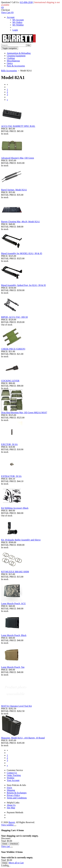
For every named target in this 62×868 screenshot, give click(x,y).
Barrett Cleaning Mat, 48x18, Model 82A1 (20, 222)
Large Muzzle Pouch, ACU (13, 603)
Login (15, 30)
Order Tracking (14, 775)
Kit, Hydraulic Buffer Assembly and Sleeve (21, 540)
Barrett (12, 822)
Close (5, 844)
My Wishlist (18, 25)
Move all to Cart (16, 863)
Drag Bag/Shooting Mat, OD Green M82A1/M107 (24, 413)
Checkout (5, 10)
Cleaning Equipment (16, 56)
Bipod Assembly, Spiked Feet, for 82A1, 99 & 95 (23, 285)
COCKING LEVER (10, 381)
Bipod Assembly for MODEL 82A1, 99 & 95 (22, 253)
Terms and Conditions (17, 798)
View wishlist (8, 825)
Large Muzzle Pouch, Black (14, 635)
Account (11, 17)
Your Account (13, 780)
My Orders (17, 22)
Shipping (11, 790)
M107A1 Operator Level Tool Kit (16, 706)
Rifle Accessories (9, 71)
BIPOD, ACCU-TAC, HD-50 (14, 317)
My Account (18, 20)
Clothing (11, 58)
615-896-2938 (26, 2)
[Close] (15, 826)
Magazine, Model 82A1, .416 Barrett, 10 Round (23, 738)
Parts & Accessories (16, 66)
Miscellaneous (13, 61)
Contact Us (12, 773)
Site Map (11, 808)
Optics (10, 63)
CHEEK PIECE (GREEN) (13, 349)
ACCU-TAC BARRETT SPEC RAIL (18, 126)
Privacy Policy (13, 795)
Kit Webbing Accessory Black (15, 508)
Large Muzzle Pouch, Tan (13, 667)
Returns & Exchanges (17, 793)
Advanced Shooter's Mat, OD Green (18, 158)
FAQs (9, 788)
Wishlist (11, 778)
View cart (6, 846)
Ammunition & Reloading (19, 53)
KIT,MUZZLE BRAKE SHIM (15, 572)
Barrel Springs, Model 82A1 (14, 190)
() (2, 7)
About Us (11, 805)
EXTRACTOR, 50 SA (11, 476)
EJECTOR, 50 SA (9, 444)
